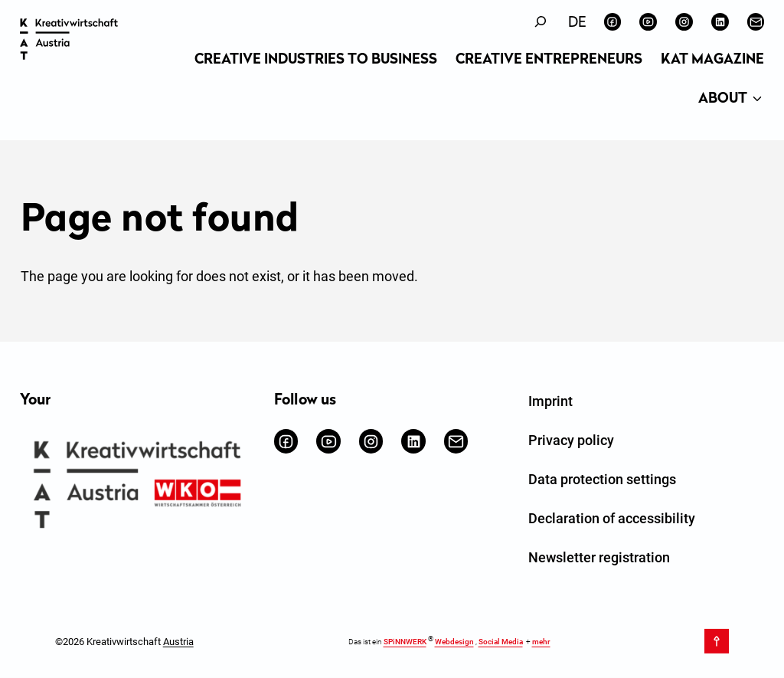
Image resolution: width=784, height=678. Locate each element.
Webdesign (454, 642)
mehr (541, 642)
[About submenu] (757, 100)
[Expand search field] (541, 22)
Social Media (501, 642)
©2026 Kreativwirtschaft (124, 641)
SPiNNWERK (405, 642)
